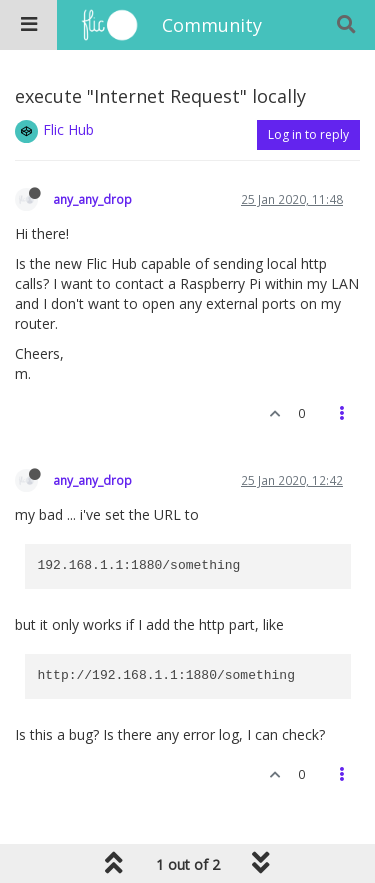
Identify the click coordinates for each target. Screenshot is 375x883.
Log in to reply (308, 134)
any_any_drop (92, 199)
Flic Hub (68, 129)
